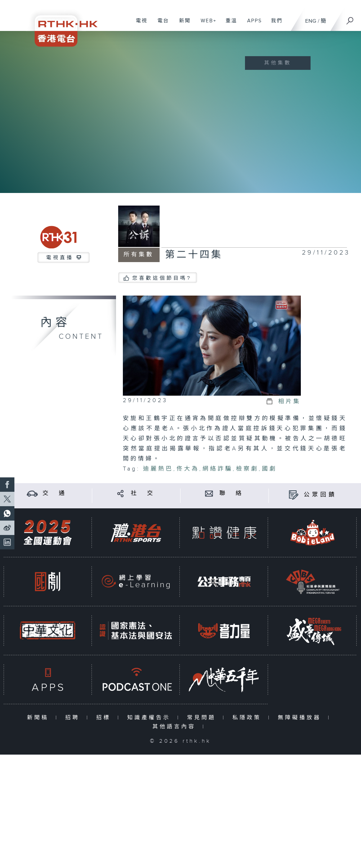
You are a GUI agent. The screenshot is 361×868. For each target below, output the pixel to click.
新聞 (182, 24)
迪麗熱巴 (158, 469)
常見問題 (203, 718)
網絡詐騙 (218, 469)
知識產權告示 (150, 718)
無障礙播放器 (301, 718)
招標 (105, 718)
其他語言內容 (176, 727)
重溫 (229, 24)
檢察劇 (247, 469)
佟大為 (188, 469)
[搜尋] (350, 18)
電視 (139, 24)
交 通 (55, 493)
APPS (252, 24)
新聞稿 (39, 718)
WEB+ (206, 24)
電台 (161, 24)
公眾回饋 (320, 495)
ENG (311, 21)
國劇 (269, 469)
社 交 (143, 493)
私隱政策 (248, 718)
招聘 (74, 718)
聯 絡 (232, 493)
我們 (274, 24)
